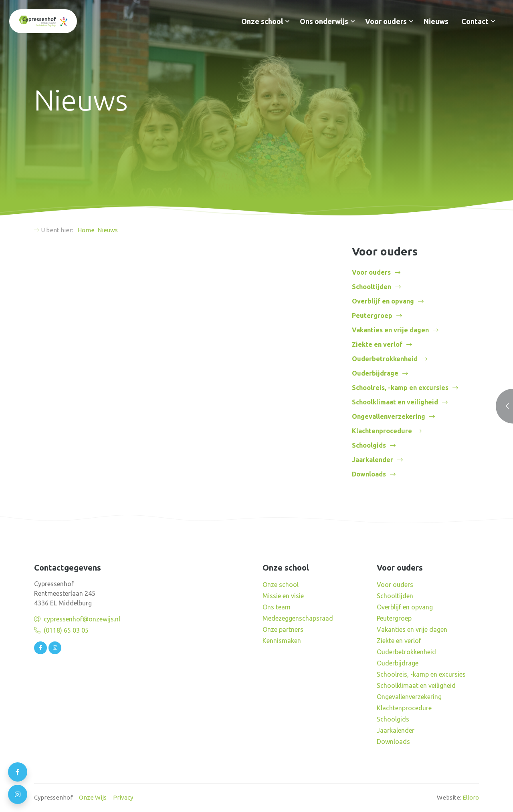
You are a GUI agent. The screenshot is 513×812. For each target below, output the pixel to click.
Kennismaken (282, 641)
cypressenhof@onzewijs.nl (82, 619)
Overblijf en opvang (383, 301)
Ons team (277, 607)
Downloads (369, 474)
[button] (287, 21)
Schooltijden (372, 287)
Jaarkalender (373, 460)
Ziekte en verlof (377, 344)
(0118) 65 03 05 (66, 630)
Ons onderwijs (324, 21)
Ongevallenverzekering (389, 416)
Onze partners (283, 629)
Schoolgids (369, 445)
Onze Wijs (93, 797)
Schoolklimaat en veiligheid (395, 402)
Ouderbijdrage (375, 373)
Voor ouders (386, 21)
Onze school (262, 21)
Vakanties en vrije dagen (390, 330)
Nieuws (436, 21)
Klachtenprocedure (382, 431)
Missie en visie (283, 596)
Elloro (471, 797)
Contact (475, 21)
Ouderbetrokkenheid (385, 359)
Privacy (123, 797)
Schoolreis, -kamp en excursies (400, 388)
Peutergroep (372, 316)
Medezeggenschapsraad (298, 618)
